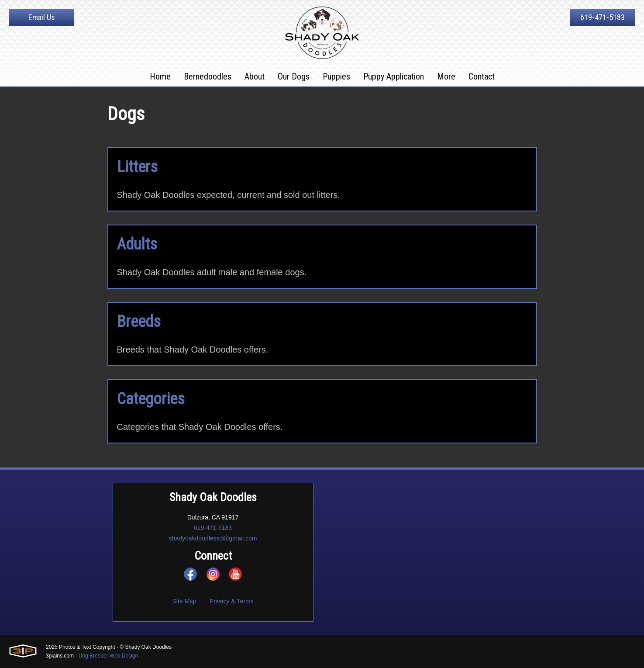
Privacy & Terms (232, 601)
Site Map (184, 601)
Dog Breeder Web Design (108, 656)
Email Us (42, 17)
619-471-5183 (603, 17)
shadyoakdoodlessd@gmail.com (213, 538)
